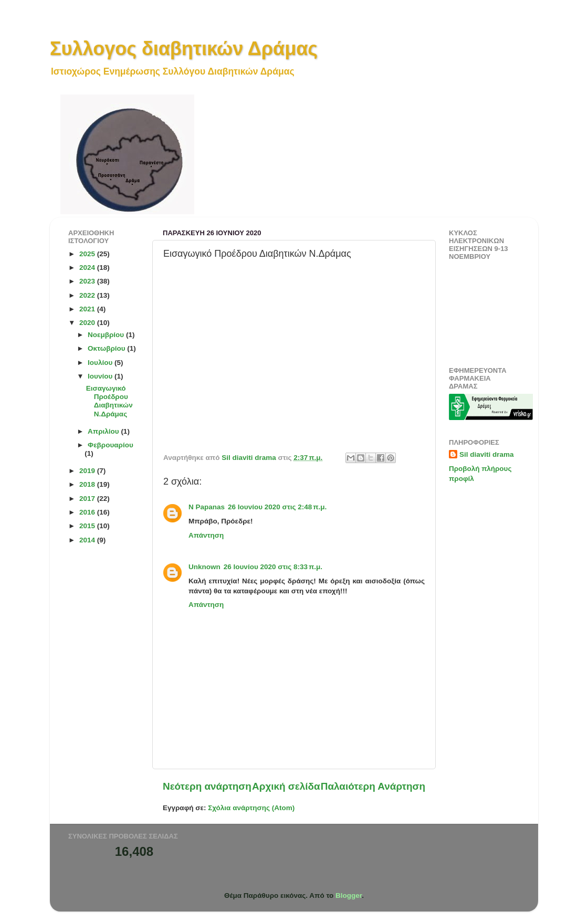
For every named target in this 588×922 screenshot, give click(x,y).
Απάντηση (206, 535)
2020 (88, 323)
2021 (88, 309)
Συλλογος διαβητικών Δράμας (184, 49)
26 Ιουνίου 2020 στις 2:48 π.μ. (277, 507)
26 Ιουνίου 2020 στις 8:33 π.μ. (273, 567)
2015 (88, 526)
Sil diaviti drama (487, 454)
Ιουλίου (101, 363)
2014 (88, 540)
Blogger (349, 895)
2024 (88, 268)
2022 (88, 295)
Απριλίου (104, 431)
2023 (88, 281)
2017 (88, 499)
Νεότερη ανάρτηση (207, 786)
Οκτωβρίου (107, 348)
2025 (88, 254)
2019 (88, 471)
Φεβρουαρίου (111, 445)
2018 (88, 484)
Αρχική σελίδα (286, 786)
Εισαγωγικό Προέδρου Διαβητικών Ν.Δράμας (109, 401)
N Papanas (207, 507)
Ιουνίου (101, 376)
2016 (88, 512)
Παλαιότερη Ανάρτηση (373, 786)
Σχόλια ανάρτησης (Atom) (251, 808)
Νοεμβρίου (107, 335)
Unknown (204, 567)
